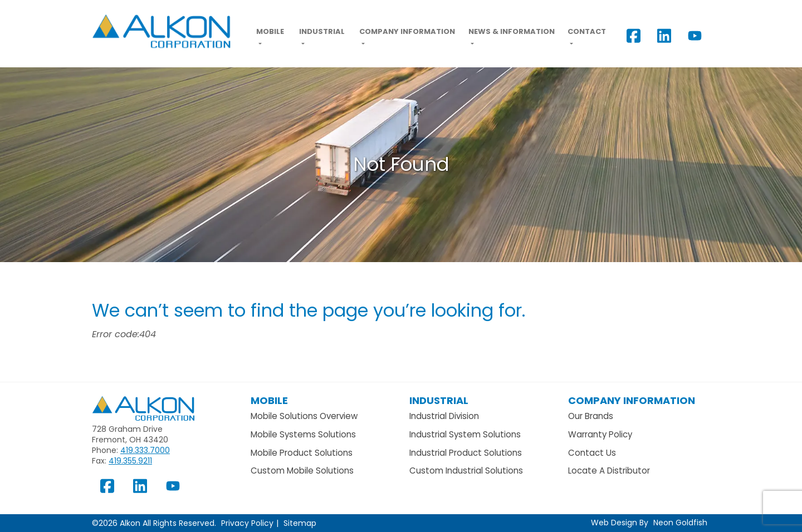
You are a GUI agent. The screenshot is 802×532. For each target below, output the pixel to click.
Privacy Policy (247, 523)
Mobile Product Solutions (302, 453)
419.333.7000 (145, 450)
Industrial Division (444, 416)
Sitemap (300, 523)
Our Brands (591, 416)
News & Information (512, 31)
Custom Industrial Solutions (466, 471)
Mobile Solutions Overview (304, 416)
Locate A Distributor (609, 471)
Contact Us (592, 453)
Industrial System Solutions (465, 434)
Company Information (407, 31)
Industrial (322, 31)
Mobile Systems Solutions (303, 434)
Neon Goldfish (680, 523)
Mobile (270, 31)
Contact (587, 31)
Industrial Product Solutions (466, 453)
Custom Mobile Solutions (302, 471)
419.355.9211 (130, 461)
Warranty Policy (600, 434)
